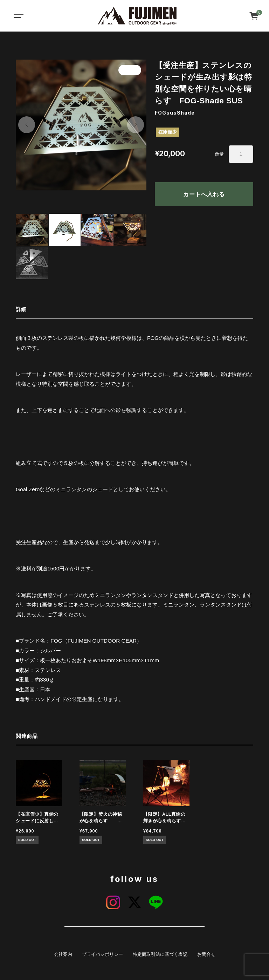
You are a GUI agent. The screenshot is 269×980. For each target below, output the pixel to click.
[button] (27, 125)
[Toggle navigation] (18, 16)
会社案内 (63, 954)
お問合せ (206, 954)
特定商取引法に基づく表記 (160, 954)
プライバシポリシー (102, 954)
